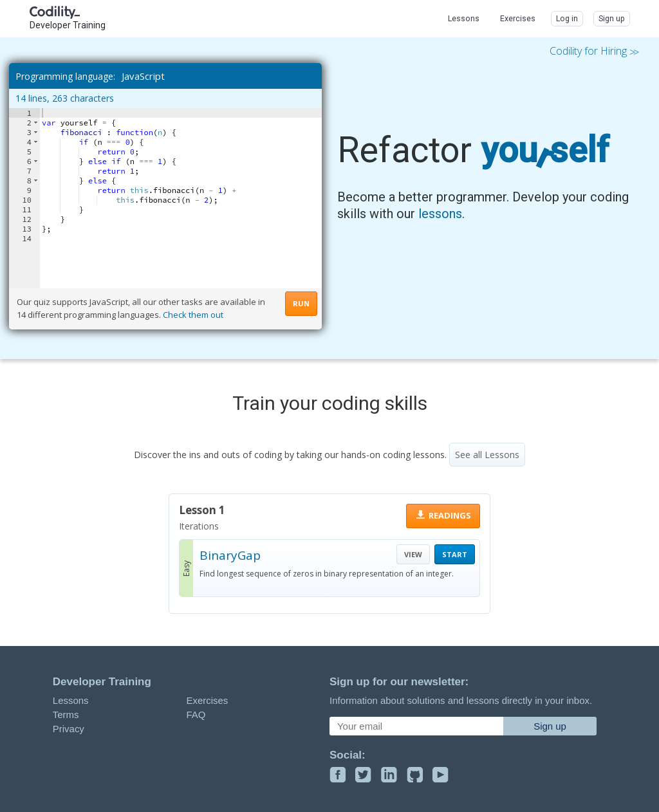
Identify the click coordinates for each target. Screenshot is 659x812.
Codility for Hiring (593, 51)
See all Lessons (487, 455)
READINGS (450, 515)
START (455, 554)
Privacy (69, 729)
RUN (301, 303)
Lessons (71, 700)
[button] (36, 123)
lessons (440, 214)
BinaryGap (230, 555)
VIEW (413, 554)
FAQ (196, 715)
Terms (66, 715)
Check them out (193, 315)
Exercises (207, 700)
